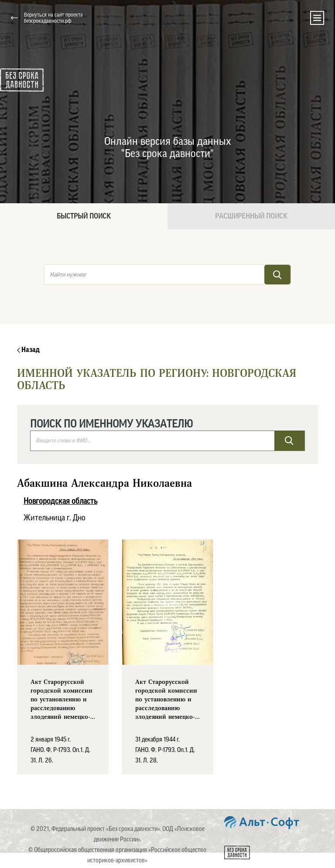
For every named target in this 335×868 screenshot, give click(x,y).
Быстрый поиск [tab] (84, 216)
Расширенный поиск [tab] (251, 216)
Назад (28, 350)
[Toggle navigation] (317, 18)
